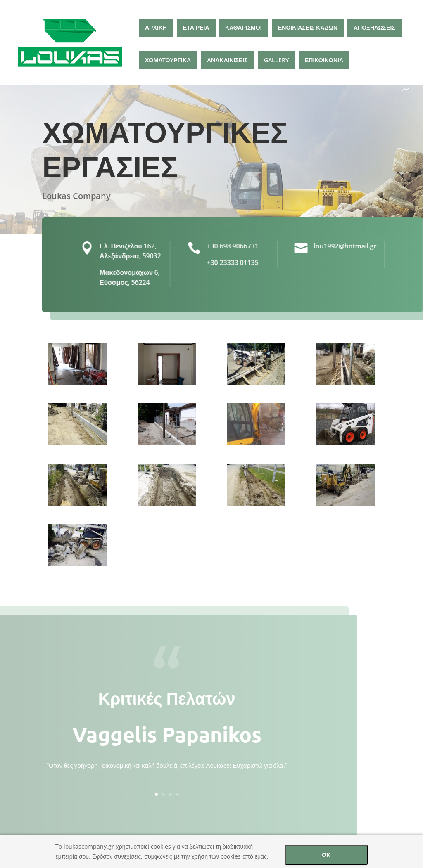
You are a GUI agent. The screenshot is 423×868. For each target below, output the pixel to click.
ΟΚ (326, 855)
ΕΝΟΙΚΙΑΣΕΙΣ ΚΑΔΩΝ (308, 27)
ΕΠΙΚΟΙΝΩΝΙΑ (324, 60)
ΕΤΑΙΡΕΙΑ (196, 27)
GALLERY (276, 60)
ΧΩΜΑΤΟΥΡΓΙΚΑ (168, 60)
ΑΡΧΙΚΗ (156, 27)
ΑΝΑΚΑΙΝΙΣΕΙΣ (227, 60)
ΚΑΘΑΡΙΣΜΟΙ (244, 27)
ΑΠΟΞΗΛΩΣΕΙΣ (374, 27)
